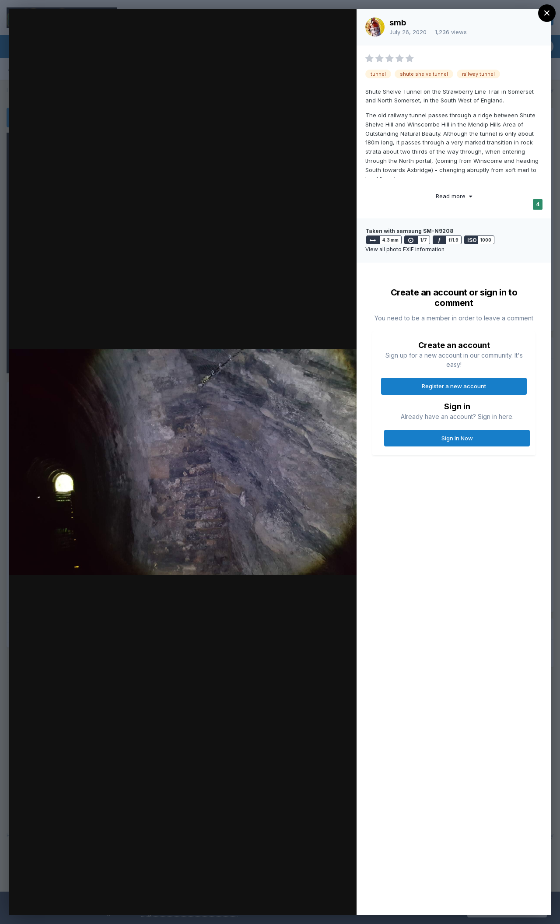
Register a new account (454, 386)
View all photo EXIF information (405, 249)
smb (398, 23)
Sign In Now (457, 438)
